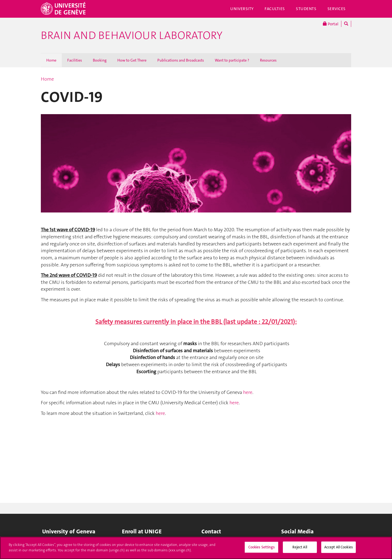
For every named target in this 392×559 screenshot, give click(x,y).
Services (337, 9)
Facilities (75, 60)
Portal (331, 24)
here (248, 392)
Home (51, 60)
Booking (100, 60)
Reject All (300, 550)
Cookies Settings (261, 550)
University (242, 9)
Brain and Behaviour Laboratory (132, 35)
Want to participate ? (232, 60)
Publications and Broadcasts (181, 60)
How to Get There (132, 60)
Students (306, 9)
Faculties (275, 9)
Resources (268, 60)
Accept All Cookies (339, 550)
